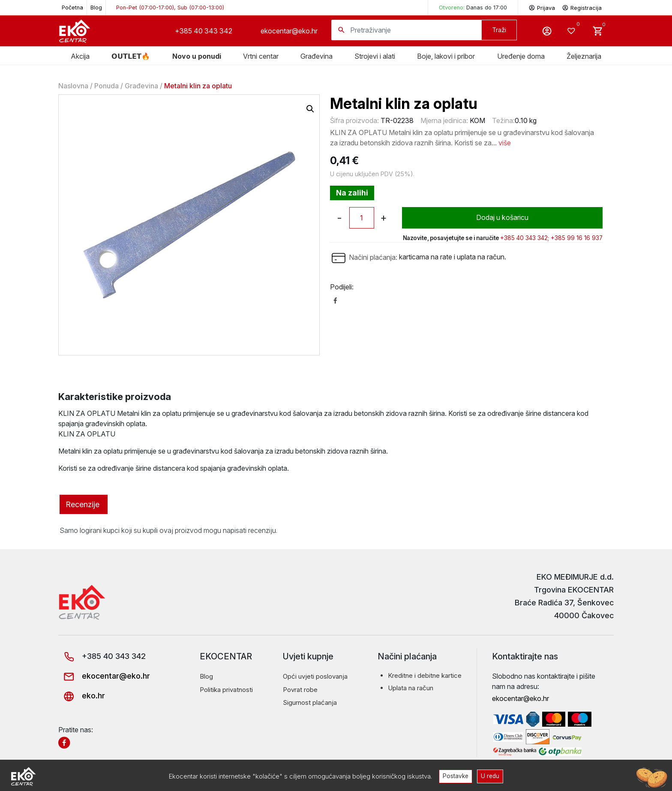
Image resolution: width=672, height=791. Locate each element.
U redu (490, 776)
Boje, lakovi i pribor (446, 56)
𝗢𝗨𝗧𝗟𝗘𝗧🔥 (131, 56)
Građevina (141, 86)
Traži (499, 30)
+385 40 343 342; (525, 238)
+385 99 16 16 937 (577, 238)
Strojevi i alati (375, 56)
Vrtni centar (261, 56)
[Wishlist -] (572, 31)
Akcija (80, 56)
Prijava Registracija (565, 7)
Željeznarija (584, 56)
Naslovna (73, 86)
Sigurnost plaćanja (310, 702)
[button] (310, 109)
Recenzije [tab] (82, 504)
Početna (72, 8)
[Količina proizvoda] (362, 218)
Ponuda (106, 86)
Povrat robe (300, 690)
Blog (96, 8)
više (505, 143)
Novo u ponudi (197, 56)
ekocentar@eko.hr (289, 31)
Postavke (456, 776)
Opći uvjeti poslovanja (315, 676)
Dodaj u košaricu (502, 218)
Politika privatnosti (226, 690)
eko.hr (82, 696)
